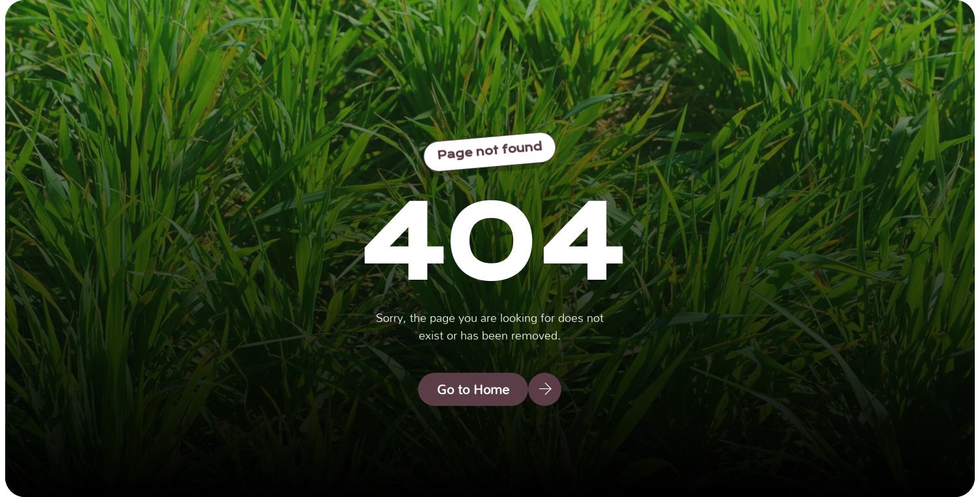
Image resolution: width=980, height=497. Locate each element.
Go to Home (473, 389)
